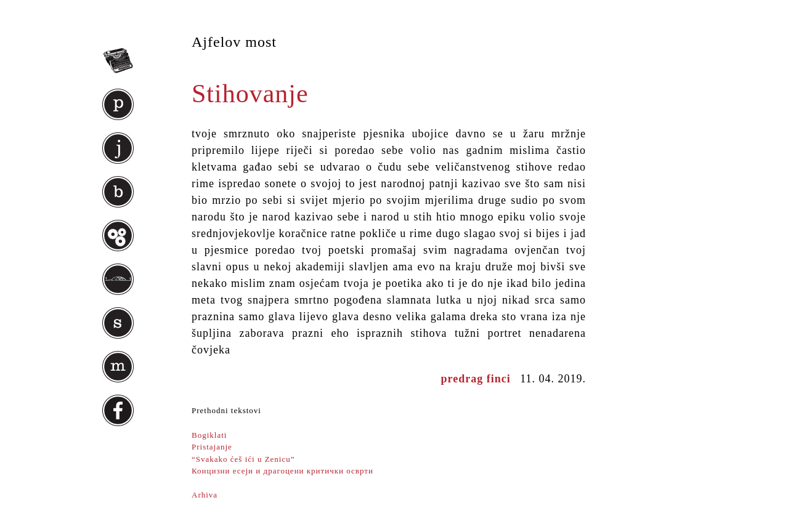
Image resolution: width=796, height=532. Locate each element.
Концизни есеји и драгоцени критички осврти (282, 471)
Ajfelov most (234, 42)
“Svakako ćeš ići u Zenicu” (243, 459)
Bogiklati (209, 435)
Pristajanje (212, 447)
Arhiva (205, 495)
